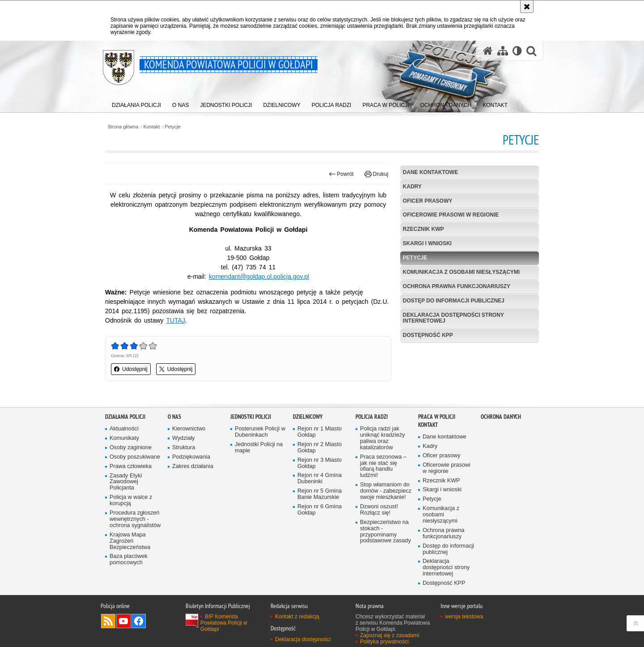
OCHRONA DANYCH (501, 452)
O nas (174, 452)
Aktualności (124, 464)
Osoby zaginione (131, 483)
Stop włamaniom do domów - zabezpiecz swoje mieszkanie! (386, 526)
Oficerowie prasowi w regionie (451, 215)
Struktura (184, 483)
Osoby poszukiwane (135, 492)
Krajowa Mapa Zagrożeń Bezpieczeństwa (130, 577)
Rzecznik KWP (424, 229)
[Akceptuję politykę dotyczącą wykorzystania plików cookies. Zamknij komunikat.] (527, 6)
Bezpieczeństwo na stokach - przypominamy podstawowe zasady (386, 567)
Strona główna (123, 127)
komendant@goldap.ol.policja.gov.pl (259, 277)
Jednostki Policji (251, 452)
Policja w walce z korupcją (131, 536)
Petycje (172, 127)
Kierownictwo (189, 464)
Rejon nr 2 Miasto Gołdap (320, 483)
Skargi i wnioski (427, 243)
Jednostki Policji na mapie (259, 483)
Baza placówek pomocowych (129, 595)
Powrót (341, 174)
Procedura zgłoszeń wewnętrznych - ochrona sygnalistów (135, 555)
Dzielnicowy (308, 452)
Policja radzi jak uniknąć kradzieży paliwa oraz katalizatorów (382, 474)
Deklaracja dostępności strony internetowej (453, 318)
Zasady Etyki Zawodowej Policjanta (126, 517)
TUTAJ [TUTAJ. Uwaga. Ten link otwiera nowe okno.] (176, 320)
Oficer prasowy (428, 201)
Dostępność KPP (428, 335)
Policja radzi (372, 452)
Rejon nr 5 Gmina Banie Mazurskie (320, 530)
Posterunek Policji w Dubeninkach (260, 467)
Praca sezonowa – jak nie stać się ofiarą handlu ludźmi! (383, 502)
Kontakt (152, 127)
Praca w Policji (437, 452)
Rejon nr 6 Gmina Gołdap (320, 545)
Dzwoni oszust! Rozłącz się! (379, 545)
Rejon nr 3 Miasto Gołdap (320, 499)
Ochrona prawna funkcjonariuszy (457, 286)
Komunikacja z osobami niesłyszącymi (462, 272)
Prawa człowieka (131, 502)
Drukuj (376, 174)
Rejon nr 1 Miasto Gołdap (320, 467)
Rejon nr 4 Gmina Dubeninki (320, 514)
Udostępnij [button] (131, 369)
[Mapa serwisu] (503, 51)
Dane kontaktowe (431, 172)
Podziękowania (191, 492)
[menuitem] (136, 103)
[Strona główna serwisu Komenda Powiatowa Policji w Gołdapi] (488, 51)
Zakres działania (193, 502)
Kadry (412, 187)
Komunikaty (124, 474)
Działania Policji (125, 452)
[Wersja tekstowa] (517, 51)
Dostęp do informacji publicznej (454, 301)
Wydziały (183, 474)
